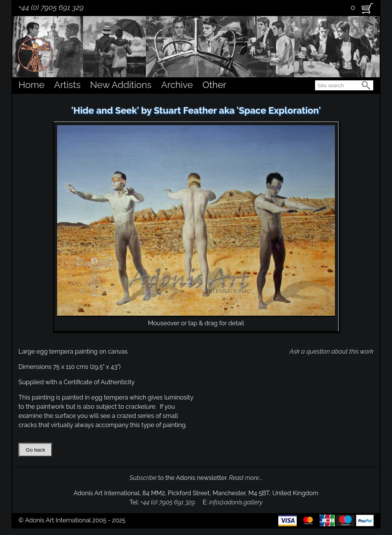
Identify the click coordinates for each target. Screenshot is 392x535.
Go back (35, 450)
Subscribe (143, 478)
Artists (67, 85)
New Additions (121, 85)
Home (31, 85)
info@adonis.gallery (236, 502)
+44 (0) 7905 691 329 (51, 7)
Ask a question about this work (331, 352)
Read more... (246, 478)
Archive (177, 85)
